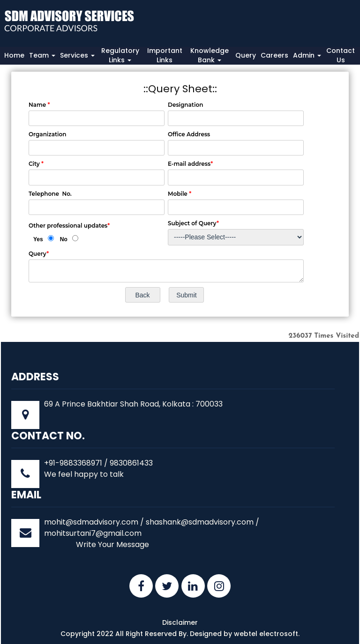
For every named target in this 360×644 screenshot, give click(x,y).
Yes (38, 239)
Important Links (165, 55)
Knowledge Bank (210, 55)
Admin (307, 55)
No (64, 239)
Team (42, 55)
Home (14, 55)
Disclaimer (180, 622)
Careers (274, 55)
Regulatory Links (120, 55)
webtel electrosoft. (267, 634)
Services (77, 55)
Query (246, 55)
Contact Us (341, 55)
